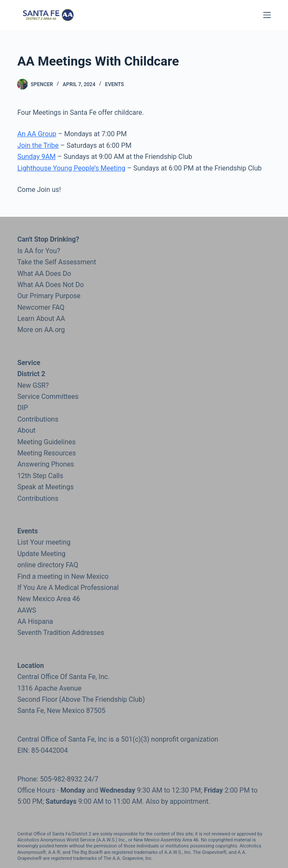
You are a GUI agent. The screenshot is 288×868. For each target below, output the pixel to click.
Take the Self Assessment (56, 262)
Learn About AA (41, 319)
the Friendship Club (112, 699)
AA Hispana (35, 621)
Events (114, 84)
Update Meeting (41, 554)
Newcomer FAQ (41, 307)
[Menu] (267, 15)
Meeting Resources (46, 453)
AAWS (27, 610)
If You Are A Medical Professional (68, 588)
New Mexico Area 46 (49, 599)
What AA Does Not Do (50, 285)
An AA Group (37, 134)
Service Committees (48, 397)
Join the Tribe (38, 145)
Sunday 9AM (36, 157)
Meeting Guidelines (46, 442)
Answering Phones (46, 464)
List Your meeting (44, 542)
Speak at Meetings (45, 487)
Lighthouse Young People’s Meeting (71, 168)
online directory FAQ (48, 565)
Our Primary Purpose (49, 296)
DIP (22, 408)
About (26, 430)
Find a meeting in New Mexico (63, 576)
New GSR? (33, 385)
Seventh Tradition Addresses (61, 633)
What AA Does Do (44, 274)
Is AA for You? (39, 251)
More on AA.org (41, 330)
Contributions (38, 419)
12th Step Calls (40, 476)
